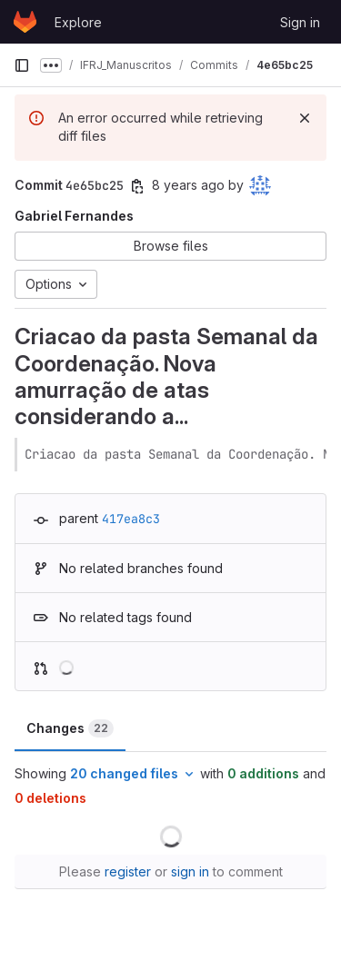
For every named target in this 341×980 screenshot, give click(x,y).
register (128, 871)
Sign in (300, 22)
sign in (190, 871)
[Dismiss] (305, 118)
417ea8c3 (131, 519)
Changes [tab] (70, 728)
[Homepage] (25, 22)
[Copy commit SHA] (137, 186)
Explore (78, 22)
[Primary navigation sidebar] (22, 65)
